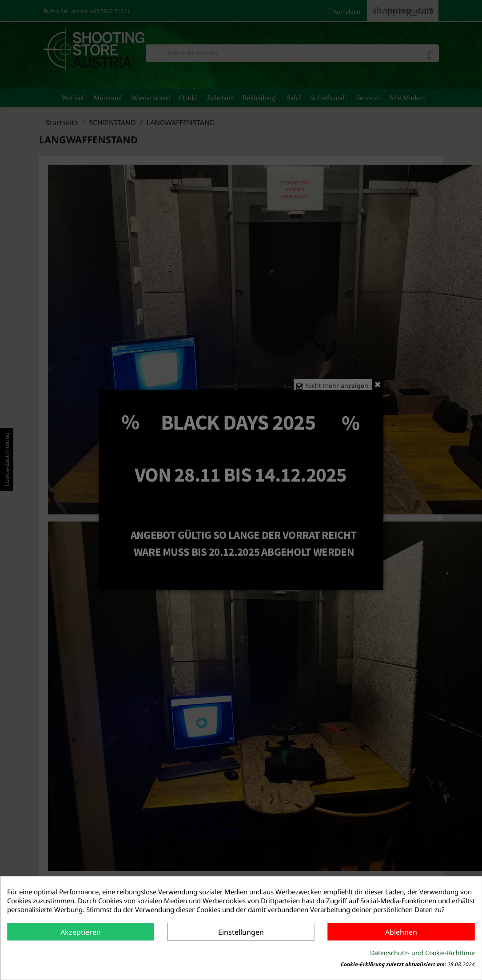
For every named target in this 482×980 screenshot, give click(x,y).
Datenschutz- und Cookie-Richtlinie (422, 953)
